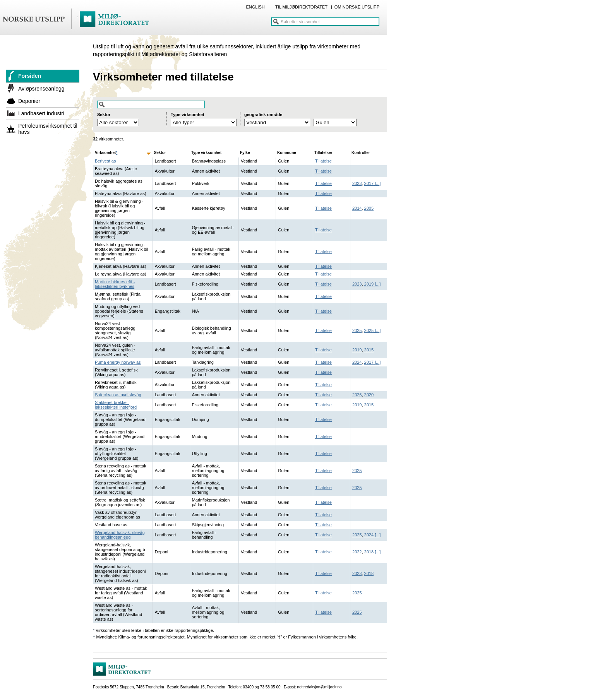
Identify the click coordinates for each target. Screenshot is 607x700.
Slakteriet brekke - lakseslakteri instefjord (116, 405)
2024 (357, 362)
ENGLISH (255, 7)
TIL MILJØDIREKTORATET (301, 7)
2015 (369, 350)
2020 (369, 395)
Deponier (29, 101)
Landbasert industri (41, 113)
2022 (357, 552)
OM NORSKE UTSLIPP (357, 7)
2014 (357, 208)
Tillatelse (323, 161)
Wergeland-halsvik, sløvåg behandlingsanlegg (120, 535)
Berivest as (105, 161)
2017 (369, 183)
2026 (357, 395)
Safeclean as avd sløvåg (118, 395)
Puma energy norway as (118, 362)
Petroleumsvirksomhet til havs (48, 129)
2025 (357, 330)
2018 (369, 552)
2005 (369, 208)
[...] (377, 183)
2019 (369, 284)
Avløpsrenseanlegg (41, 89)
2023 (357, 183)
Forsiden (30, 76)
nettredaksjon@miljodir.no (319, 687)
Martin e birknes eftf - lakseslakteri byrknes (115, 284)
